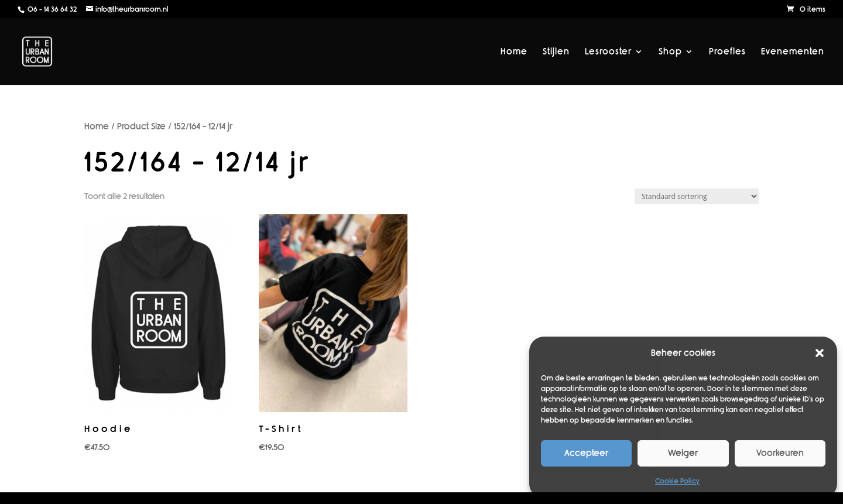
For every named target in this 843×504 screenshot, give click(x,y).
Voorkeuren (780, 453)
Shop (670, 52)
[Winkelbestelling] (697, 196)
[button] (820, 353)
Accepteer (586, 453)
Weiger (683, 453)
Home (514, 52)
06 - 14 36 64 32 (51, 9)
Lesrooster (608, 52)
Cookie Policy (677, 481)
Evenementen (793, 52)
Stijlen (556, 52)
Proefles (727, 52)
